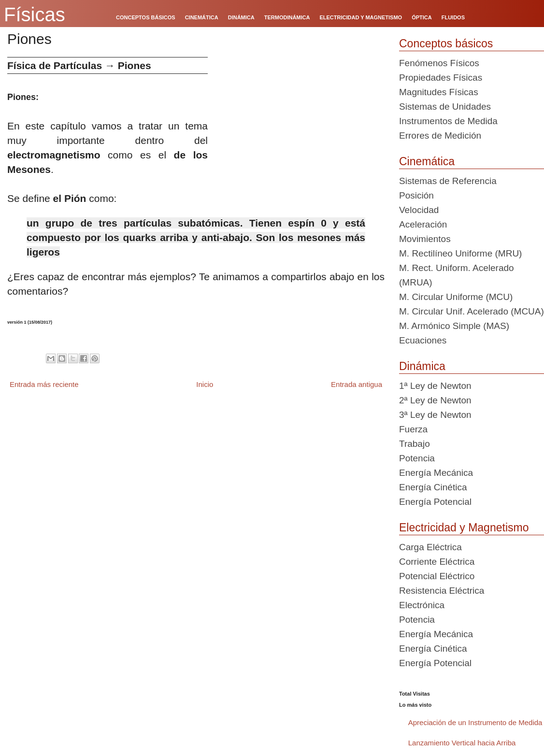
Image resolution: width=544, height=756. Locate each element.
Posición (416, 195)
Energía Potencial (435, 502)
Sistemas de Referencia (448, 181)
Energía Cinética (433, 487)
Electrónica (422, 605)
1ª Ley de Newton (435, 386)
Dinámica (422, 366)
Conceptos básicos (446, 43)
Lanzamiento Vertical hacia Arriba (462, 743)
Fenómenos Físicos (439, 63)
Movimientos (425, 239)
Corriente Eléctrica (437, 562)
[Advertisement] (300, 125)
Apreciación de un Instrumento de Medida (475, 722)
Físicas (35, 14)
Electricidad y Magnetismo (464, 528)
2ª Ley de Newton (435, 400)
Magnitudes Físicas (439, 92)
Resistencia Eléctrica (442, 591)
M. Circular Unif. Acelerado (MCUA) (472, 311)
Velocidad (419, 210)
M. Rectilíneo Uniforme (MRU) (460, 253)
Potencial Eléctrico (437, 576)
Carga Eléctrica (430, 547)
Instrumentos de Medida (448, 121)
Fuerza (413, 429)
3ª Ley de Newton (435, 415)
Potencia (417, 458)
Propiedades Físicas (441, 78)
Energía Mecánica (436, 473)
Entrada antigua (357, 384)
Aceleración (423, 224)
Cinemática (427, 161)
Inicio (205, 384)
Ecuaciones (423, 340)
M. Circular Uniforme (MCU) (456, 297)
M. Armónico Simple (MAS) (454, 326)
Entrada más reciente (44, 384)
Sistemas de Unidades (445, 107)
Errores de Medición (440, 136)
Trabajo (415, 444)
